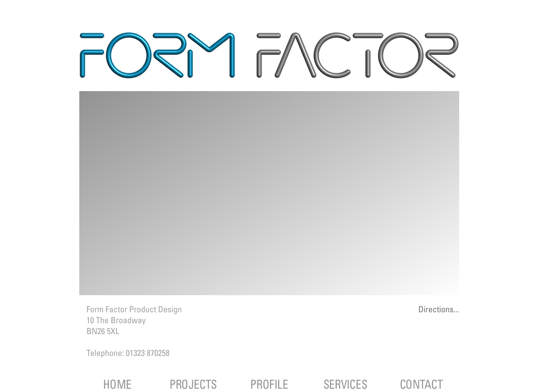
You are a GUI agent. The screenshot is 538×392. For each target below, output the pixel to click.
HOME (117, 384)
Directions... (439, 309)
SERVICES (345, 384)
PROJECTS (193, 384)
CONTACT (421, 384)
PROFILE (269, 384)
